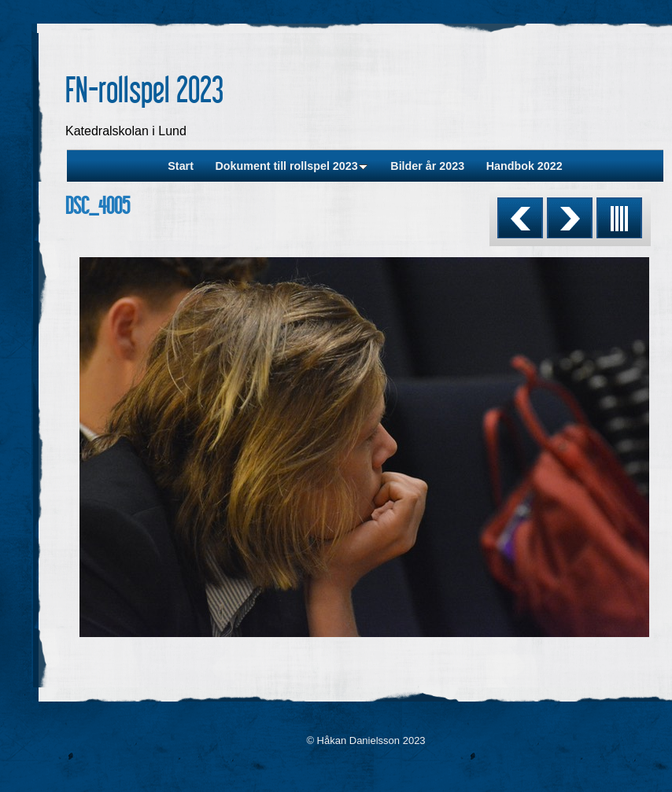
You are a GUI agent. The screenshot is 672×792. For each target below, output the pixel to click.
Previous (520, 218)
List (619, 218)
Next (570, 218)
